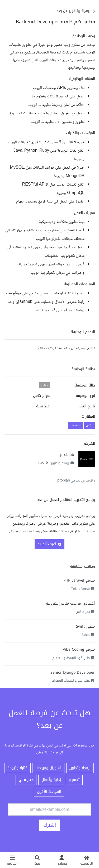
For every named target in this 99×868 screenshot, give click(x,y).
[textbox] (49, 174)
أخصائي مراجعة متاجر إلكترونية (70, 603)
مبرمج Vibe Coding (79, 649)
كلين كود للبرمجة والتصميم (71, 658)
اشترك (50, 825)
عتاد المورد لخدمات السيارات (71, 681)
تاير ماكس (83, 612)
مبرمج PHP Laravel (79, 580)
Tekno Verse (81, 589)
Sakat (86, 635)
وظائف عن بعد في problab (76, 481)
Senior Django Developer (73, 673)
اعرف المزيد (49, 544)
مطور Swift (85, 626)
